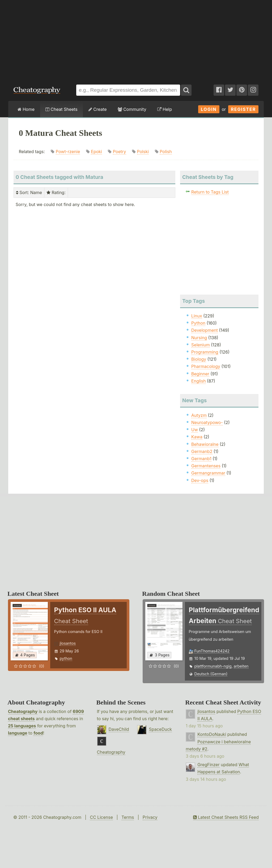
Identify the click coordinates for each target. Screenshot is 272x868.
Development (205, 330)
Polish (166, 152)
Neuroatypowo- (207, 422)
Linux (197, 316)
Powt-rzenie (68, 152)
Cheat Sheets (61, 109)
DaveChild (119, 729)
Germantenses (206, 466)
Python (198, 323)
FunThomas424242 (212, 651)
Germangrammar (208, 473)
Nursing (199, 338)
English (199, 381)
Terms (128, 817)
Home (26, 109)
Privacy (150, 817)
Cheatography (23, 711)
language (18, 733)
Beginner (200, 374)
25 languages (22, 726)
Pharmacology (206, 366)
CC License (101, 817)
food (38, 733)
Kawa (197, 437)
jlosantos (68, 643)
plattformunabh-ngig (213, 666)
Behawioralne (205, 444)
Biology (199, 359)
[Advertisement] (136, 40)
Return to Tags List (210, 192)
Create (98, 109)
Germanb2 (202, 451)
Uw (195, 430)
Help (165, 109)
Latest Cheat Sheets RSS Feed (226, 817)
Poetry (120, 152)
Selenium (201, 345)
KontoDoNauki (212, 734)
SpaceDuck (160, 729)
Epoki (96, 152)
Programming (205, 352)
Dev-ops (200, 480)
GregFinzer (209, 765)
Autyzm (199, 415)
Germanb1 (201, 459)
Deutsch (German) (211, 674)
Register (243, 109)
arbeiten (241, 666)
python (66, 658)
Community (132, 109)
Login (209, 109)
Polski (143, 152)
